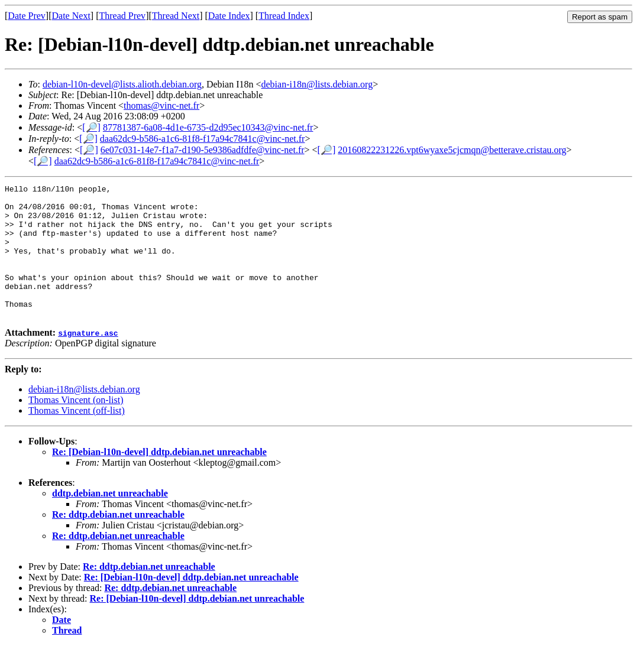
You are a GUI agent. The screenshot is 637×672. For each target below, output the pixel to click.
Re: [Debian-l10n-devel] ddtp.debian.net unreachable (159, 478)
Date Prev (27, 16)
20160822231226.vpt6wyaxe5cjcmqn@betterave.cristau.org (452, 150)
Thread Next (176, 16)
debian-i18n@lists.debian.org (317, 84)
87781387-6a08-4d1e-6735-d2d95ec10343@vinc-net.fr (208, 127)
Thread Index (284, 16)
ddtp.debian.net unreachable (110, 520)
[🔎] (91, 127)
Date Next (71, 16)
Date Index (229, 16)
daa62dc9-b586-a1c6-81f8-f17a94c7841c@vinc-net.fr (203, 139)
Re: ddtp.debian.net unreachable (118, 541)
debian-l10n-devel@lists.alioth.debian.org (122, 84)
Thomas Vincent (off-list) (77, 437)
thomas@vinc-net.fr (161, 105)
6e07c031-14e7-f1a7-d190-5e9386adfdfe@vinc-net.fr (203, 150)
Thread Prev (122, 16)
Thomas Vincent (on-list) (76, 426)
